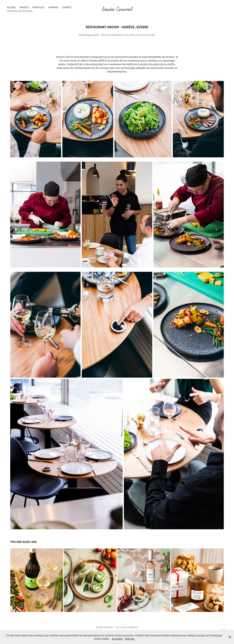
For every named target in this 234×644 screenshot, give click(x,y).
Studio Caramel (117, 9)
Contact (67, 7)
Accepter (117, 639)
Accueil (12, 7)
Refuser (130, 639)
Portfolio (38, 7)
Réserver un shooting (20, 11)
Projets (24, 7)
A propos (53, 7)
